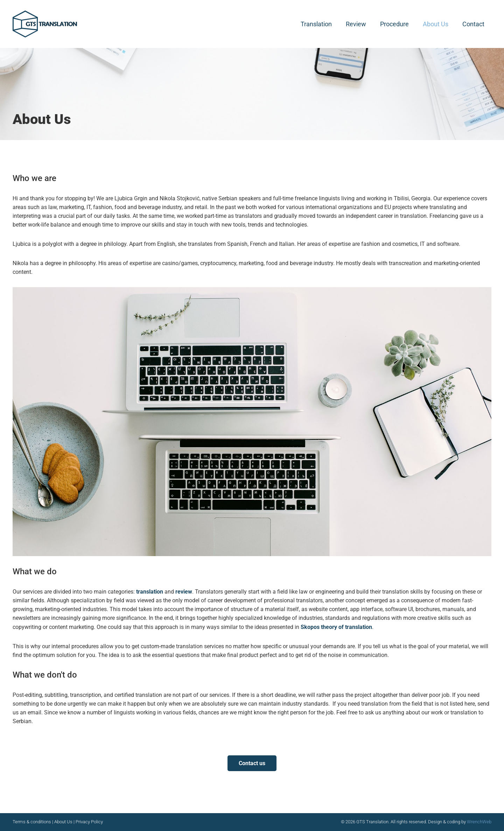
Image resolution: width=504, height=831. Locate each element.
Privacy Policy (89, 822)
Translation (316, 24)
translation (150, 592)
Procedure (394, 24)
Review (356, 24)
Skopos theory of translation (336, 627)
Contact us (252, 763)
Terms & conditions (32, 822)
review (184, 592)
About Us (436, 24)
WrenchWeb (479, 822)
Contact (473, 24)
